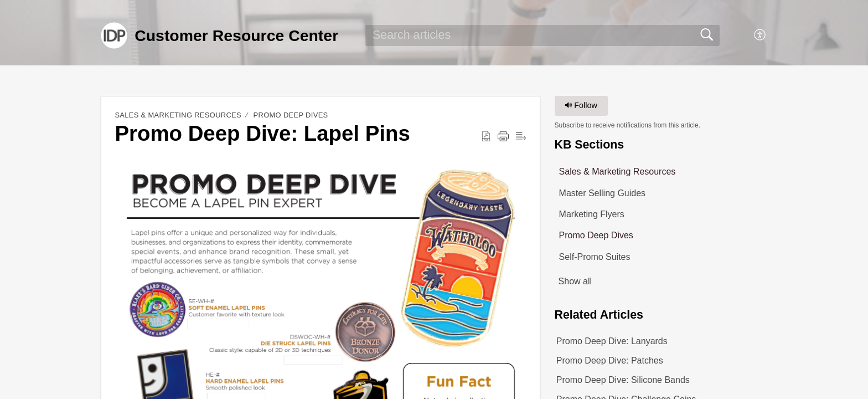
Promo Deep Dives (291, 115)
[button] (760, 35)
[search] (542, 35)
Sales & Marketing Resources (178, 115)
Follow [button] (581, 105)
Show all (575, 281)
